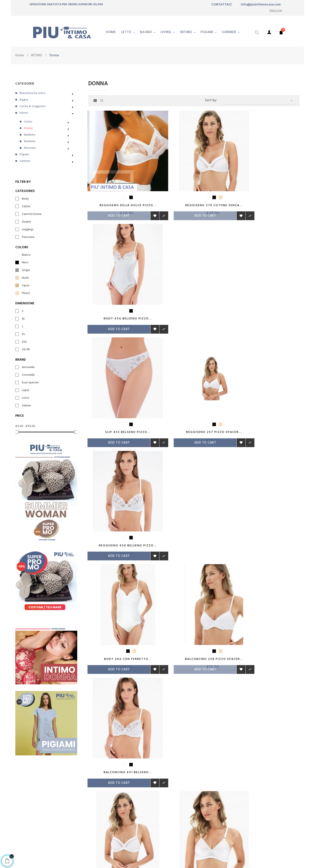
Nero (25, 263)
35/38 (26, 350)
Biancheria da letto (33, 93)
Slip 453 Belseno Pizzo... (121, 291)
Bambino (30, 135)
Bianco (26, 255)
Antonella (28, 367)
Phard (26, 293)
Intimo (24, 113)
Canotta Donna (32, 214)
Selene (26, 406)
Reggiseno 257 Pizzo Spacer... (194, 291)
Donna (28, 128)
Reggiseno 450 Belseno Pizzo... (267, 291)
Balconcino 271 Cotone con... (121, 491)
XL (24, 334)
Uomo (28, 122)
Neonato (30, 148)
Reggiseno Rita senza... (194, 491)
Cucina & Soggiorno (33, 106)
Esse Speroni (30, 383)
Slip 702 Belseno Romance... (267, 491)
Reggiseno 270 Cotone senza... (194, 191)
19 (202, 529)
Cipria (26, 286)
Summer (25, 161)
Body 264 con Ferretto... (121, 391)
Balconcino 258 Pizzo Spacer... (194, 391)
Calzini (26, 207)
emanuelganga (105, 858)
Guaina (26, 222)
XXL (24, 342)
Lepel (25, 390)
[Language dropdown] (276, 11)
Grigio (26, 270)
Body (25, 199)
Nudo (25, 278)
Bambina (30, 141)
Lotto (26, 398)
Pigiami (24, 155)
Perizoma (28, 237)
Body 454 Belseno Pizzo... (267, 191)
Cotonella (28, 375)
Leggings (28, 230)
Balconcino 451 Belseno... (267, 391)
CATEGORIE (25, 84)
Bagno (24, 100)
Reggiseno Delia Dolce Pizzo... (121, 191)
